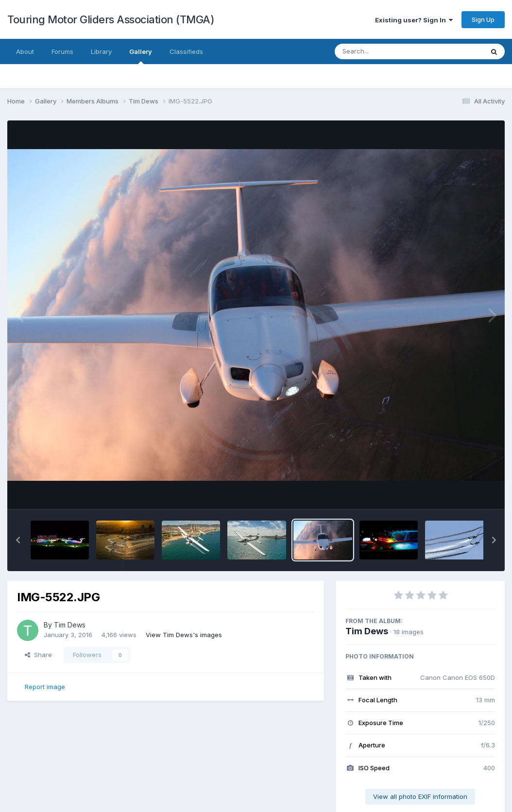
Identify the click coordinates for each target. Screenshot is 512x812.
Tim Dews (367, 631)
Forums (62, 51)
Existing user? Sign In (414, 20)
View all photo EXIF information (420, 796)
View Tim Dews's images (184, 635)
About (25, 51)
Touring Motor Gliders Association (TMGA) (111, 19)
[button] (18, 540)
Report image (45, 687)
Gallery (141, 56)
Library (101, 51)
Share (38, 655)
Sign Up (483, 19)
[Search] (383, 51)
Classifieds (186, 51)
